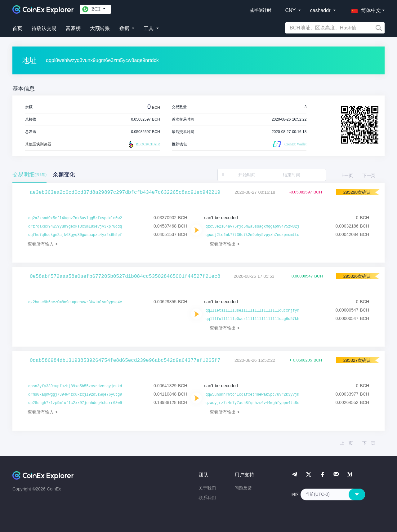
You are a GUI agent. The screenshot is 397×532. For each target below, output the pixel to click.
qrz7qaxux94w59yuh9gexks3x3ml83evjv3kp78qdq (75, 227)
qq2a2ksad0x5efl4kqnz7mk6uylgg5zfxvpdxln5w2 (75, 218)
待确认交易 (44, 28)
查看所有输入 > (43, 244)
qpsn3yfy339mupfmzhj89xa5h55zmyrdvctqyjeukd (75, 386)
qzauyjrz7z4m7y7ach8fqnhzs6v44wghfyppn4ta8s (252, 403)
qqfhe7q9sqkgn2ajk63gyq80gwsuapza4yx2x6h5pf (75, 235)
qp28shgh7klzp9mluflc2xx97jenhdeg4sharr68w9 (75, 403)
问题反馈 (243, 488)
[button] (365, 9)
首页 (17, 28)
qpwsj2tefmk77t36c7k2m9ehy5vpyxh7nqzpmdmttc (252, 235)
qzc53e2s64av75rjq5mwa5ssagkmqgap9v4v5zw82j (252, 227)
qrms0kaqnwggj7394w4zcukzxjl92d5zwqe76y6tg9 (75, 395)
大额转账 (100, 28)
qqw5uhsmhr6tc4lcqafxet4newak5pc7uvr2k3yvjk (252, 395)
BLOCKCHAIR (144, 144)
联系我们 (207, 498)
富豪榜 (73, 28)
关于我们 (207, 488)
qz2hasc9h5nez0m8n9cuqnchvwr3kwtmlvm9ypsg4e (75, 302)
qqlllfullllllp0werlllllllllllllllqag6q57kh (252, 319)
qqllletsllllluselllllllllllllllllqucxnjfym (252, 311)
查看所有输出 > (225, 244)
